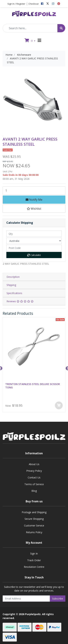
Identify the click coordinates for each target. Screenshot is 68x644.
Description (13, 277)
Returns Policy (34, 532)
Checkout (33, 4)
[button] (34, 209)
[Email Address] (26, 599)
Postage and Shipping (34, 512)
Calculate (34, 255)
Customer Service (34, 525)
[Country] (34, 241)
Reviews (20, 301)
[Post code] (34, 248)
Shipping (11, 285)
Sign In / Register (16, 4)
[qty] (34, 234)
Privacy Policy (34, 471)
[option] (3, 136)
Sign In (34, 554)
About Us (34, 464)
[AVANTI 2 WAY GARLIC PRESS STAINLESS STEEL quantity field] (34, 191)
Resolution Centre (34, 567)
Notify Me (34, 200)
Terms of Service (34, 484)
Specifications (14, 293)
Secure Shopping (34, 519)
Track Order (34, 560)
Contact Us (34, 477)
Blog (34, 491)
